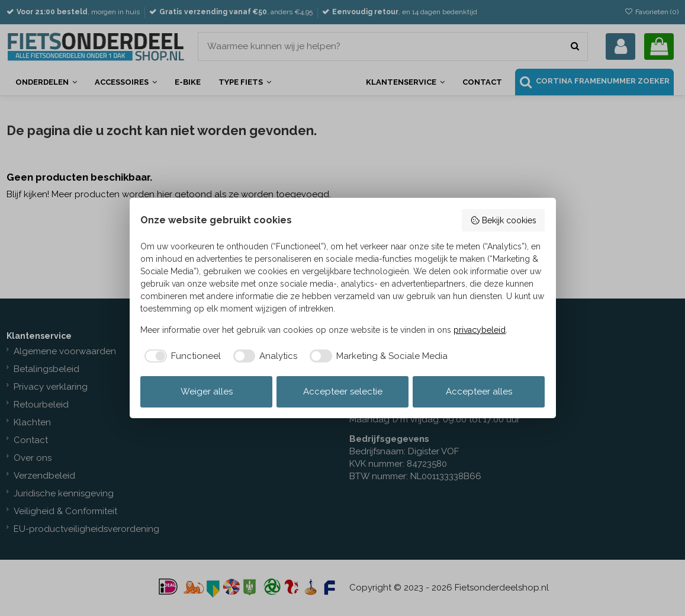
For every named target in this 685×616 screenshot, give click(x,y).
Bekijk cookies (503, 220)
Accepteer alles (479, 392)
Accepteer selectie (343, 392)
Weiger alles (207, 392)
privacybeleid (480, 330)
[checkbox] (181, 356)
